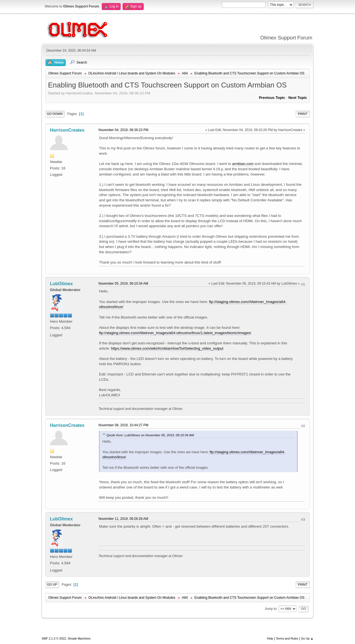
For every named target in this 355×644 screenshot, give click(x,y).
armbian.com (243, 164)
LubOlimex (61, 284)
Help (270, 638)
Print (303, 114)
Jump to (271, 609)
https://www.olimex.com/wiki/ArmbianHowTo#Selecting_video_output (167, 348)
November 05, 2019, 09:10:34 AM (123, 284)
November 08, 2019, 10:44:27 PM (123, 425)
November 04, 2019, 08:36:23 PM (123, 130)
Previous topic (272, 98)
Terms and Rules (287, 638)
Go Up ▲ (307, 638)
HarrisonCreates (67, 130)
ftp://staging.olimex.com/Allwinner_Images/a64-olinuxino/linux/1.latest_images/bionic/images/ (175, 333)
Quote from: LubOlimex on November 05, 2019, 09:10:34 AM (150, 435)
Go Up (52, 585)
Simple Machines (79, 638)
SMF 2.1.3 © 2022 (54, 638)
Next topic (298, 98)
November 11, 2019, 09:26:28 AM (123, 519)
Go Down (55, 114)
